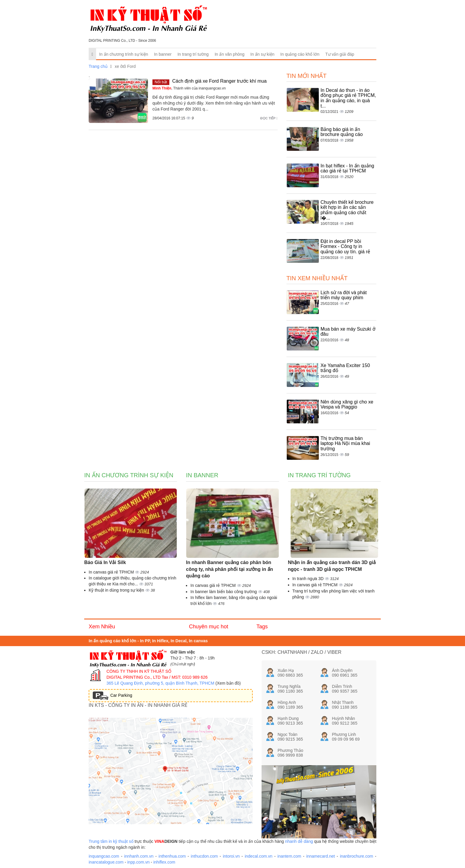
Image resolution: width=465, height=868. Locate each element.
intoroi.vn (231, 856)
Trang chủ (98, 66)
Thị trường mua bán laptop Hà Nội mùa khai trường (345, 443)
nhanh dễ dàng (299, 841)
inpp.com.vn (138, 862)
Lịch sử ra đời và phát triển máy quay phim (344, 295)
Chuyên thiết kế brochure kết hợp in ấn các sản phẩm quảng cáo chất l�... (347, 210)
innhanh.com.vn (139, 856)
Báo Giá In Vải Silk (105, 562)
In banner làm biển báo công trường (224, 592)
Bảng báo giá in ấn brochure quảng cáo (342, 132)
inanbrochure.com (356, 856)
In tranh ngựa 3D (309, 579)
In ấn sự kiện (262, 54)
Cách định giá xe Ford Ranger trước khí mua (219, 81)
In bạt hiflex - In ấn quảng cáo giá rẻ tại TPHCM (347, 168)
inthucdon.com (204, 856)
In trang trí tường (193, 54)
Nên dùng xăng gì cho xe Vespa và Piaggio (347, 405)
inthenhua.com (172, 856)
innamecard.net (321, 856)
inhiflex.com (164, 862)
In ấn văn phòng (230, 54)
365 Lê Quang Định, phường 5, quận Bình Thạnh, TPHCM (160, 683)
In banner (163, 54)
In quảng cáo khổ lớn (300, 54)
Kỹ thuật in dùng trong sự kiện (117, 590)
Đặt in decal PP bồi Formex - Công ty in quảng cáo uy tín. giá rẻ (345, 246)
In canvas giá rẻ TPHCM (112, 572)
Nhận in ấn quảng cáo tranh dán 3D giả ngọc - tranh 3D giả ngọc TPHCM (332, 566)
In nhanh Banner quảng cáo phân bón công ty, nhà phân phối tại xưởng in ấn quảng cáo (229, 569)
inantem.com (289, 856)
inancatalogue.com (106, 862)
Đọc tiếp (269, 118)
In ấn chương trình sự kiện (124, 54)
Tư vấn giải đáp (340, 54)
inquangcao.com (104, 856)
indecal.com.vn (258, 856)
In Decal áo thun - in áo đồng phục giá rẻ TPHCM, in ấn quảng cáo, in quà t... (348, 98)
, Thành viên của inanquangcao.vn (189, 88)
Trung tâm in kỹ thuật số (111, 841)
